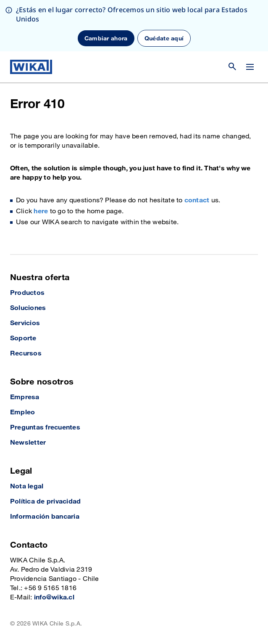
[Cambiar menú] (250, 67)
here (41, 211)
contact (197, 200)
